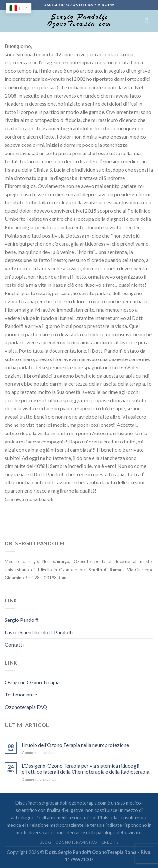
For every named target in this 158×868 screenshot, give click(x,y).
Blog (45, 842)
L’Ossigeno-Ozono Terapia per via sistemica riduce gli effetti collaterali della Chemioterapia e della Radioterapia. (86, 769)
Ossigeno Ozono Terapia (32, 682)
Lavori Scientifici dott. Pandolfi (39, 632)
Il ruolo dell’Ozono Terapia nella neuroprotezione (75, 745)
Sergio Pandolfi (22, 620)
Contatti (14, 644)
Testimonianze (21, 694)
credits (110, 842)
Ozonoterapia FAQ (26, 707)
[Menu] (149, 21)
